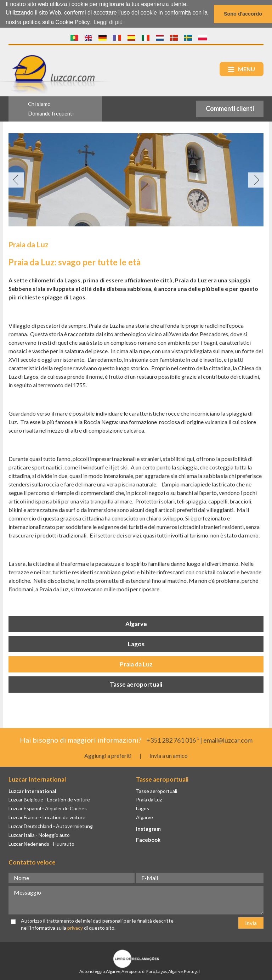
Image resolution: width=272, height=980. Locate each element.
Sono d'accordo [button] (243, 14)
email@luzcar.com (228, 739)
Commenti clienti (230, 108)
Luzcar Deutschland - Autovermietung (51, 826)
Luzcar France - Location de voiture (47, 817)
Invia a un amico (169, 755)
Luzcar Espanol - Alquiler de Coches (48, 808)
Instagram (148, 828)
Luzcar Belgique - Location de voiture (49, 799)
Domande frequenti (51, 113)
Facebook (148, 839)
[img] (136, 180)
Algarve (136, 623)
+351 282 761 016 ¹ (173, 739)
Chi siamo (39, 103)
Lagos (136, 644)
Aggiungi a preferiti (108, 755)
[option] (136, 180)
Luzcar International (32, 790)
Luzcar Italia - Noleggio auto (39, 834)
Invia (251, 922)
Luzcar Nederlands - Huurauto (41, 843)
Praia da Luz (136, 664)
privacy (75, 927)
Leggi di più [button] (108, 22)
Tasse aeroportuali (136, 684)
